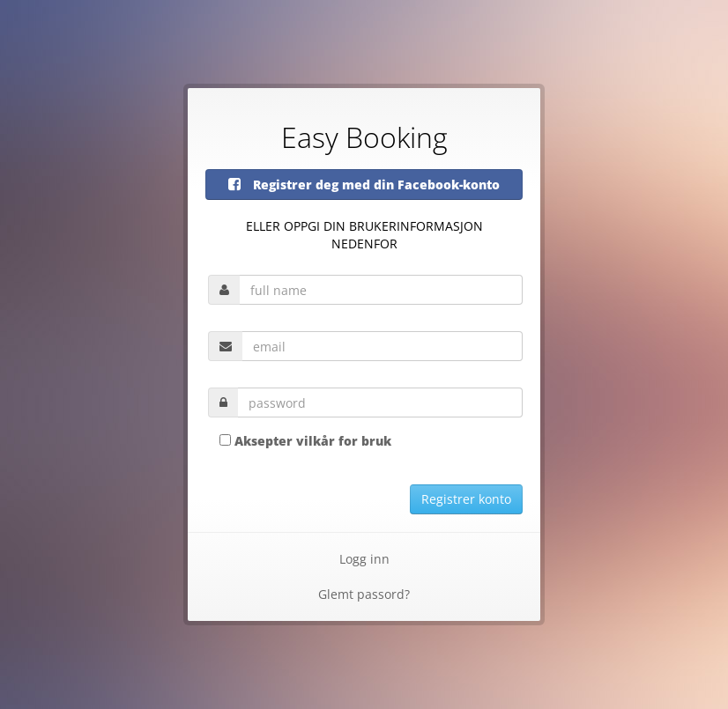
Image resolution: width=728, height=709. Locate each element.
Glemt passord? (364, 594)
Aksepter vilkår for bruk (313, 441)
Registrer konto (466, 499)
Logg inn (364, 559)
